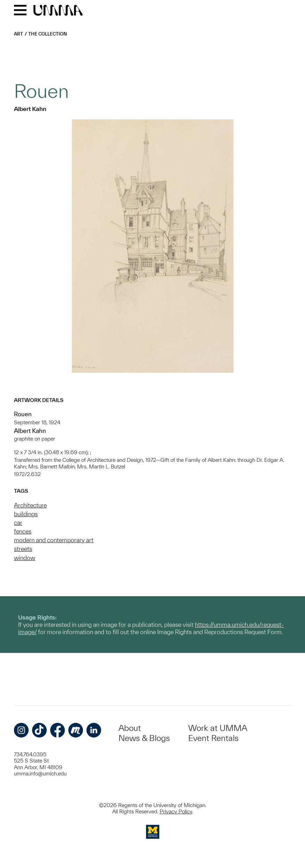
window (25, 558)
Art (18, 34)
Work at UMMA (218, 728)
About (130, 728)
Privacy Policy (176, 811)
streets (23, 549)
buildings (26, 514)
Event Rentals (213, 738)
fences (23, 531)
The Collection (48, 34)
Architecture (30, 505)
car (18, 523)
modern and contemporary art (54, 540)
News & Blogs (144, 738)
